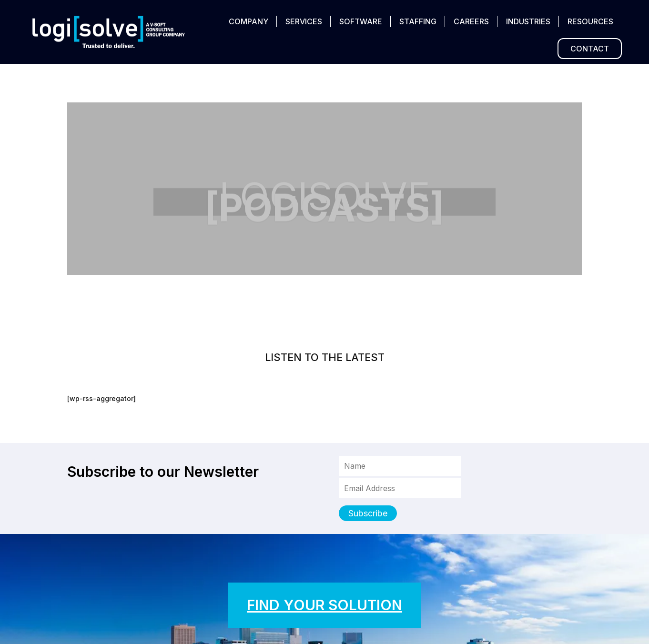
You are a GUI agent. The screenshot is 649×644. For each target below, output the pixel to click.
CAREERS (471, 21)
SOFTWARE (361, 21)
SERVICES (304, 21)
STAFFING (418, 21)
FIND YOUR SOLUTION (324, 605)
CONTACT (590, 49)
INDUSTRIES (528, 21)
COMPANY (248, 21)
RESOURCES (590, 21)
